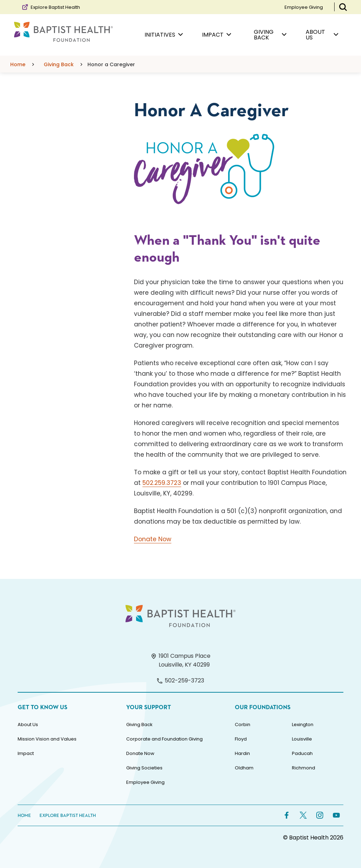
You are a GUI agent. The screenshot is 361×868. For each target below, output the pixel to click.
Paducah (302, 753)
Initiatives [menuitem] (164, 35)
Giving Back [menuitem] (270, 35)
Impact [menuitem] (217, 35)
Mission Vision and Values (47, 739)
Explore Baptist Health (51, 7)
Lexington (303, 725)
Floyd (241, 739)
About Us (28, 725)
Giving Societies (144, 768)
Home (24, 816)
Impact (26, 753)
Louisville (302, 739)
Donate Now (153, 539)
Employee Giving (304, 7)
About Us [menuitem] (322, 35)
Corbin (243, 725)
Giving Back (139, 725)
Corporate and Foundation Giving (164, 739)
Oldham (244, 768)
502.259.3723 (162, 483)
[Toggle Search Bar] (343, 7)
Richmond (304, 768)
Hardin (242, 753)
